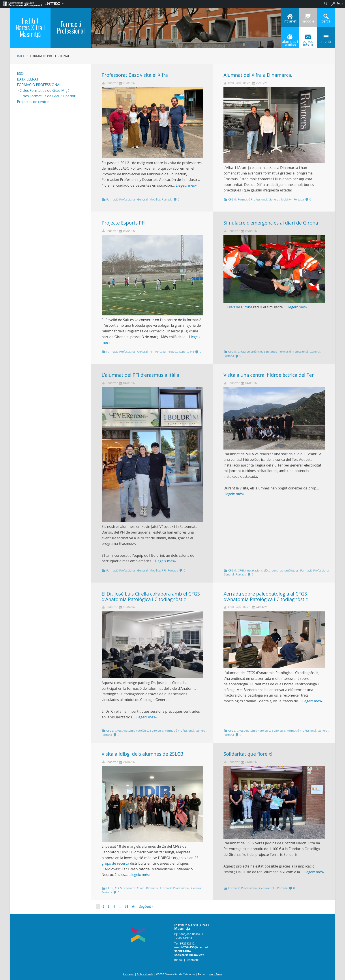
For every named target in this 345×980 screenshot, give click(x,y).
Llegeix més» (186, 185)
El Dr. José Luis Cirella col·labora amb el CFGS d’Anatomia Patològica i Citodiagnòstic (151, 596)
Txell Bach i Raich (239, 83)
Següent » (146, 906)
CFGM (232, 199)
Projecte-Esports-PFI (181, 352)
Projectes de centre (33, 102)
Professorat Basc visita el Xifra (135, 75)
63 (127, 906)
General (142, 199)
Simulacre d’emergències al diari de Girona (271, 223)
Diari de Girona (240, 307)
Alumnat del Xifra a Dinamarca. (258, 75)
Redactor (112, 83)
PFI (152, 352)
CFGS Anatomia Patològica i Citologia (139, 731)
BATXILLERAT (28, 79)
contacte (193, 960)
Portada (167, 199)
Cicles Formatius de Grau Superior (47, 96)
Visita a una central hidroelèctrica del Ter (269, 375)
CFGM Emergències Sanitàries (257, 352)
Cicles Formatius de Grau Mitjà (44, 90)
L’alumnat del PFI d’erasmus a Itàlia (141, 375)
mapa (178, 960)
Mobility (155, 199)
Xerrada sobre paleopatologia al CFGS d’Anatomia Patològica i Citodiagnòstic (266, 596)
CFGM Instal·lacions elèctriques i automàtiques (268, 570)
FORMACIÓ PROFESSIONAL (39, 85)
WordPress (215, 974)
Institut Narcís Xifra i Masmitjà (30, 27)
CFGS (110, 731)
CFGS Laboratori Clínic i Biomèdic (137, 888)
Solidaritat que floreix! (248, 754)
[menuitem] (23, 4)
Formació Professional (121, 199)
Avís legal (128, 974)
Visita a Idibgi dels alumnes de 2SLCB (142, 754)
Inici (21, 56)
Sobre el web (145, 974)
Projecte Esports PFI (124, 223)
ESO (20, 73)
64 (134, 906)
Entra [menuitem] (340, 3)
